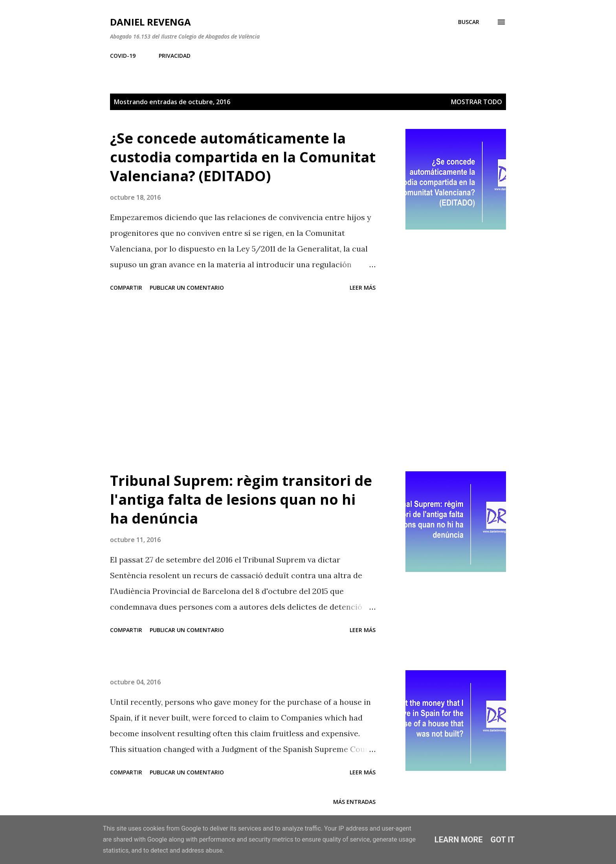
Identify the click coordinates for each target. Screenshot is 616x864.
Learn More (459, 840)
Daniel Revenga (150, 22)
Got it (503, 840)
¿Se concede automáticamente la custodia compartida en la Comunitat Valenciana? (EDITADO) (243, 157)
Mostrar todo (477, 102)
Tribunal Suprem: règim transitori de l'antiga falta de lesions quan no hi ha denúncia (241, 499)
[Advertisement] (243, 383)
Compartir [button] (126, 288)
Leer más (363, 288)
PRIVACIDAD (175, 56)
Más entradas (354, 802)
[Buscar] (469, 22)
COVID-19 (123, 56)
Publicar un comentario (187, 288)
